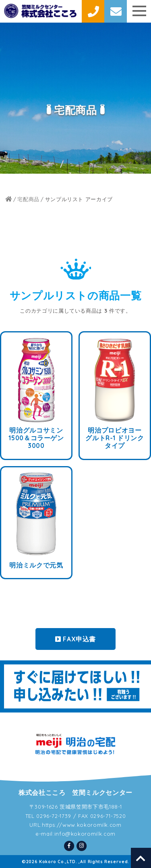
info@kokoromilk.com (85, 834)
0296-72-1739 (54, 816)
